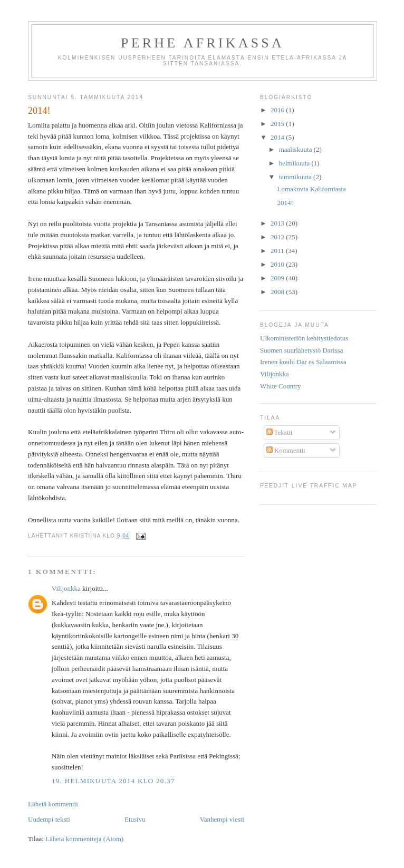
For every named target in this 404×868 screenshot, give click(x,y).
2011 (278, 251)
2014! (285, 203)
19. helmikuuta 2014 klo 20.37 (113, 781)
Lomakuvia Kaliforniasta (311, 189)
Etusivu (135, 819)
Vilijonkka (66, 588)
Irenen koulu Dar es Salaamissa (303, 362)
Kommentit (286, 450)
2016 (278, 110)
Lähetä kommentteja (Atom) (84, 839)
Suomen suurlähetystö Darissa (301, 350)
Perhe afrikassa (203, 43)
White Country (281, 386)
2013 (278, 223)
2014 (278, 137)
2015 (278, 124)
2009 (278, 278)
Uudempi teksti (49, 819)
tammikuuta (296, 177)
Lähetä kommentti (53, 804)
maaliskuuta (296, 149)
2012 (278, 237)
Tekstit (280, 432)
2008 (278, 292)
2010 (278, 264)
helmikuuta (295, 163)
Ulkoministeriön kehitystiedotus (304, 338)
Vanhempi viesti (222, 819)
